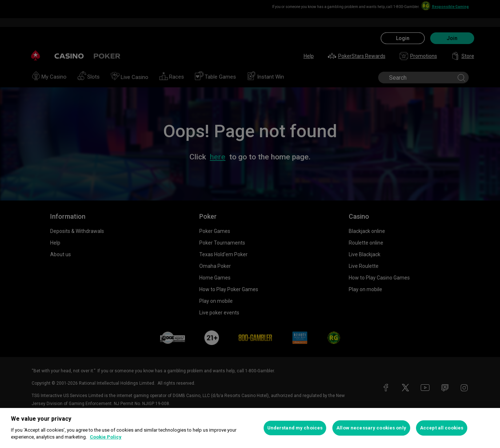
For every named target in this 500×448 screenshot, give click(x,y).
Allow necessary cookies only (371, 428)
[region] (250, 428)
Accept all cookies (442, 428)
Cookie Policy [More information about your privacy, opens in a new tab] (106, 437)
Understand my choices (295, 428)
